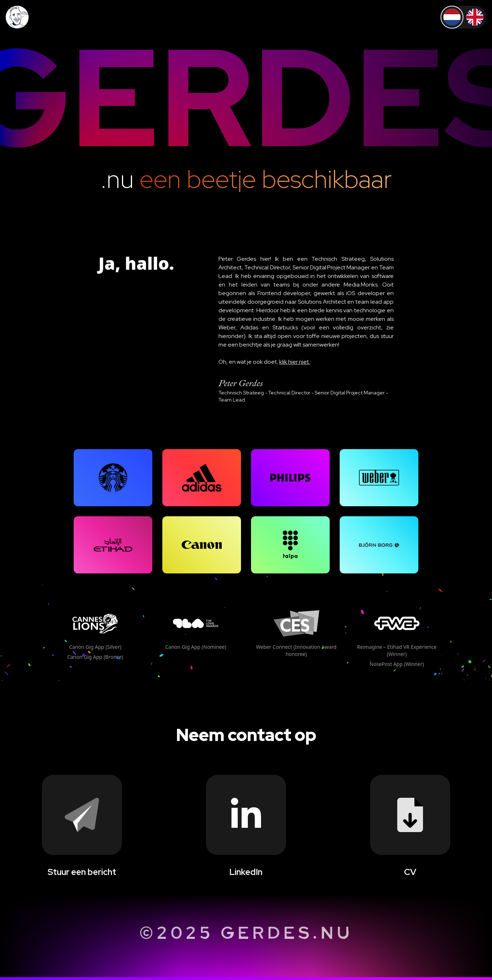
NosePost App (397, 664)
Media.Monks (361, 285)
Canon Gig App (95, 647)
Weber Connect (296, 650)
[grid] (113, 478)
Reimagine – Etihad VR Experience (397, 650)
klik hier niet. (295, 362)
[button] (113, 478)
